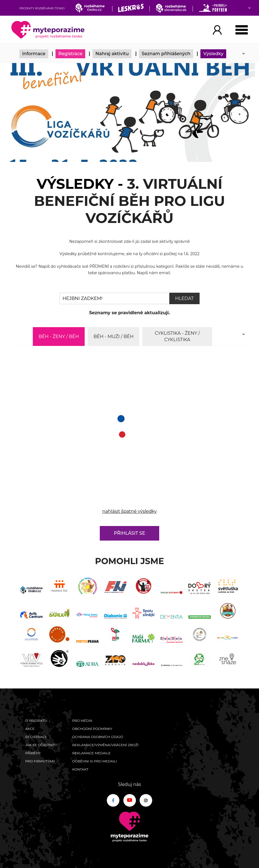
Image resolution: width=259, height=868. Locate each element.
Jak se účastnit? (41, 745)
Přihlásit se (129, 533)
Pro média (82, 721)
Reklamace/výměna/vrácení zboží (105, 745)
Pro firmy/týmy (40, 761)
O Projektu (36, 721)
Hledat (184, 298)
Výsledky (213, 54)
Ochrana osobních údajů (98, 737)
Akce (30, 729)
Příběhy (33, 753)
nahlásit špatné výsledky (129, 511)
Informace (34, 54)
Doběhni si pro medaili (94, 761)
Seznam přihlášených (166, 54)
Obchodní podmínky (92, 729)
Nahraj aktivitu (112, 54)
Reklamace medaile (91, 753)
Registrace (70, 54)
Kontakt (80, 769)
